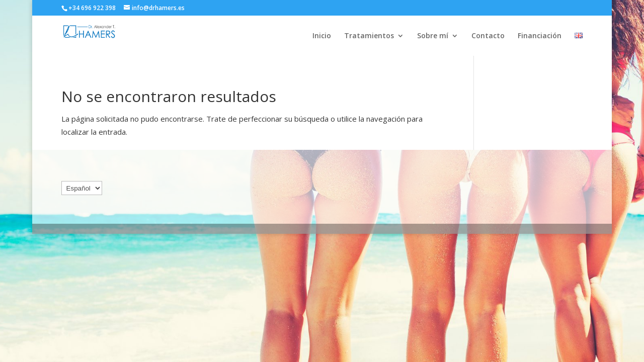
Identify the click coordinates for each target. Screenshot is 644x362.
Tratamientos (369, 36)
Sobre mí (433, 36)
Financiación (540, 36)
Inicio (322, 36)
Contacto (488, 36)
